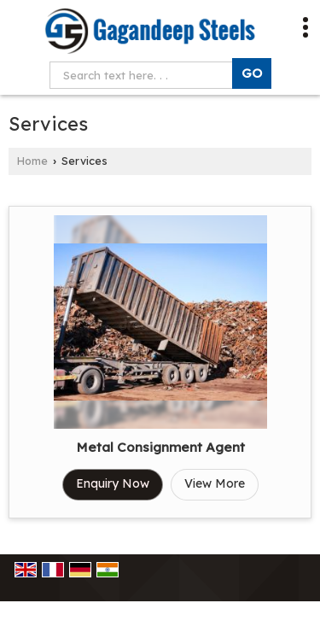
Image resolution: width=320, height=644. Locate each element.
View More (215, 483)
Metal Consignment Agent (160, 447)
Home (32, 161)
